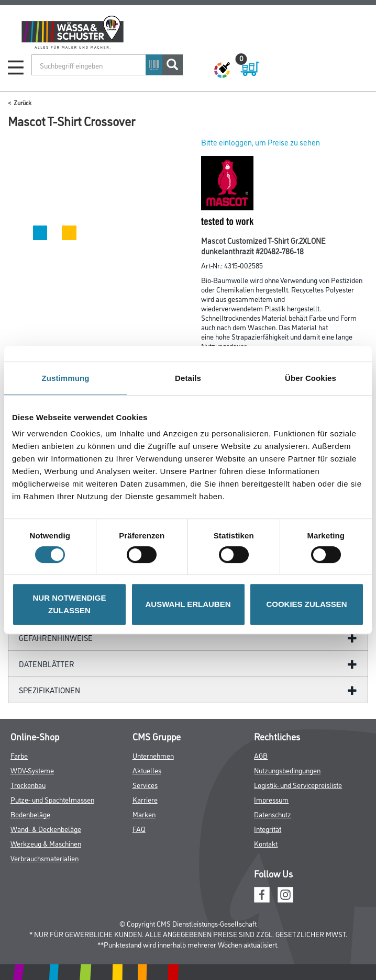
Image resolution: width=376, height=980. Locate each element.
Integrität (268, 829)
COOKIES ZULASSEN (306, 604)
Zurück (23, 102)
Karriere (145, 799)
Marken (144, 814)
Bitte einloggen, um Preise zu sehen (261, 142)
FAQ (139, 829)
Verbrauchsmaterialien (45, 858)
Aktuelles (147, 770)
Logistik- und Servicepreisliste (298, 785)
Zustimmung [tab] (66, 378)
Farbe (19, 755)
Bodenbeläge (30, 814)
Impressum (271, 799)
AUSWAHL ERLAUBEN (188, 604)
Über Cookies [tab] (311, 378)
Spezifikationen (49, 690)
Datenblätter (47, 664)
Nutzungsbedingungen (287, 770)
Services (145, 785)
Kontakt (266, 843)
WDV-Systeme (32, 770)
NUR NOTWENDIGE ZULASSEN (70, 604)
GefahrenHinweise (56, 638)
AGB (261, 755)
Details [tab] (188, 378)
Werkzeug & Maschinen (46, 843)
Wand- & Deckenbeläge (46, 829)
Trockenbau (28, 785)
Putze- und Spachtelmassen (52, 799)
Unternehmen (153, 755)
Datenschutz (273, 814)
